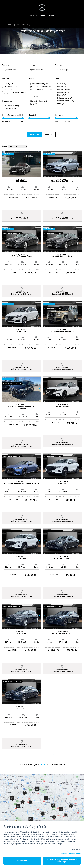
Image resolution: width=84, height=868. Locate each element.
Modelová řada (34, 65)
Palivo (57, 79)
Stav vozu (6, 79)
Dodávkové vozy (24, 25)
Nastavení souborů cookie (71, 853)
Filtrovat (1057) (35, 134)
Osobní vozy (11, 25)
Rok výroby (33, 115)
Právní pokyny (76, 850)
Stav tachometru (61, 115)
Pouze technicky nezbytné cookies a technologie (62, 861)
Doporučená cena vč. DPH (13, 115)
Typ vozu (6, 65)
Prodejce (58, 65)
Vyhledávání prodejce (38, 15)
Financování (33, 96)
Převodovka (7, 101)
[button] (39, 163)
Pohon (31, 79)
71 (48, 743)
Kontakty (52, 15)
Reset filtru (48, 134)
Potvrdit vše (22, 861)
